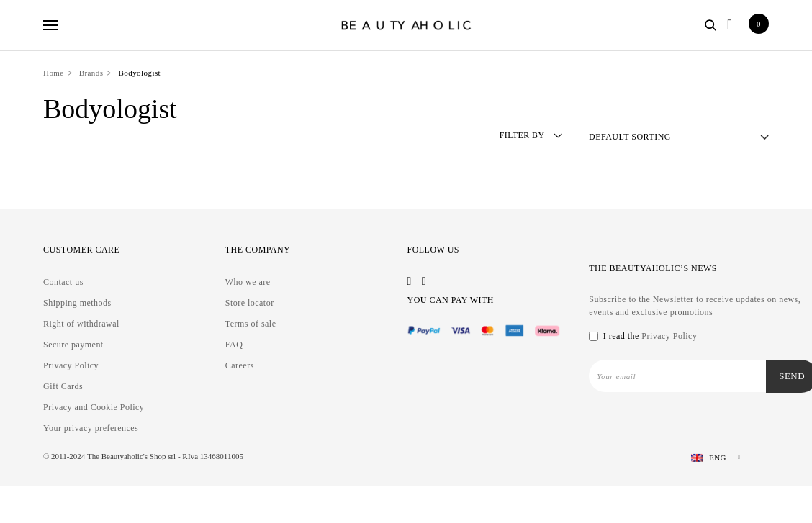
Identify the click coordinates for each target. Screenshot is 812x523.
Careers (240, 365)
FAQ (234, 345)
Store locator (250, 303)
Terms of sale (251, 324)
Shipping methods (77, 303)
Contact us (63, 282)
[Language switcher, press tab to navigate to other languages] (710, 458)
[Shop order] (679, 137)
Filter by (528, 136)
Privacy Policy (71, 365)
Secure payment (73, 345)
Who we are (248, 282)
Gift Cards (63, 386)
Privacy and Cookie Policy (94, 407)
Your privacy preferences (91, 428)
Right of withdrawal (81, 324)
